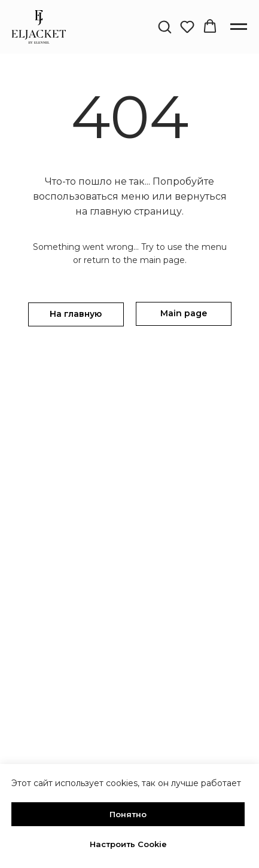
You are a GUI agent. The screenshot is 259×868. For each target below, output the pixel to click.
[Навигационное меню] (239, 27)
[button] (164, 26)
